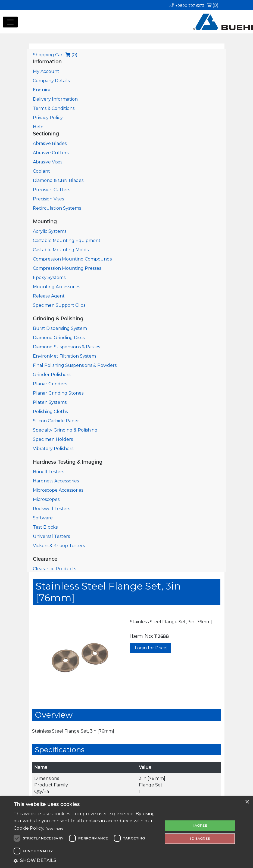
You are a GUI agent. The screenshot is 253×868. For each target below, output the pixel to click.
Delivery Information (55, 99)
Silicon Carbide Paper (56, 421)
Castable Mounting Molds (61, 250)
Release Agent (49, 296)
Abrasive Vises (48, 162)
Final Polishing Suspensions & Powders (75, 365)
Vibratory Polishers (53, 449)
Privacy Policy (48, 118)
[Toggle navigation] (10, 22)
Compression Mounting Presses (67, 268)
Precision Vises (48, 199)
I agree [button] (200, 825)
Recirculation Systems (57, 208)
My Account (46, 71)
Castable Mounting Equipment (67, 241)
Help (38, 127)
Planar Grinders (50, 384)
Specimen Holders (53, 439)
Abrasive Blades (50, 143)
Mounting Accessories (57, 287)
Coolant (41, 171)
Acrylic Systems (50, 231)
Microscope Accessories (58, 490)
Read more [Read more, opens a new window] (54, 828)
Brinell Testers (49, 472)
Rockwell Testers (51, 509)
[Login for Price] (151, 648)
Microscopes (46, 499)
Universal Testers (51, 536)
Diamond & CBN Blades (58, 180)
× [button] (247, 802)
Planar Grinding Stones (58, 393)
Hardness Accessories (56, 481)
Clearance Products (54, 569)
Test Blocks (45, 527)
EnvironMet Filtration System (64, 356)
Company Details (51, 81)
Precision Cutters (51, 190)
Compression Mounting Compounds (72, 259)
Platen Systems (50, 402)
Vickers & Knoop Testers (59, 546)
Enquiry (42, 90)
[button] (86, 861)
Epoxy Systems (49, 278)
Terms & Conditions (54, 108)
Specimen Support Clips (59, 305)
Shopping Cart (55, 55)
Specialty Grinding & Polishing (65, 430)
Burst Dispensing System (60, 328)
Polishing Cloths (50, 412)
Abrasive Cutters (51, 153)
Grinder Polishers (52, 375)
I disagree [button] (200, 838)
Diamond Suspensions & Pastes (66, 347)
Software (43, 518)
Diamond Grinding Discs (59, 338)
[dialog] (126, 832)
